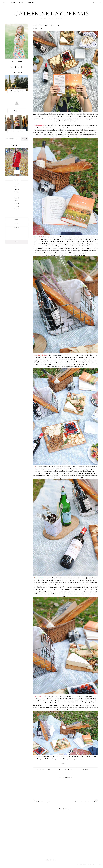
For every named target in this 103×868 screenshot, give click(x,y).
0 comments (87, 770)
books (39, 770)
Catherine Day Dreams (51, 14)
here (72, 759)
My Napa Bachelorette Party (17, 91)
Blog (13, 2)
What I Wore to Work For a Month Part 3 (17, 131)
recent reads (46, 770)
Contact (31, 2)
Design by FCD (96, 865)
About (22, 2)
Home (5, 2)
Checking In (17, 111)
